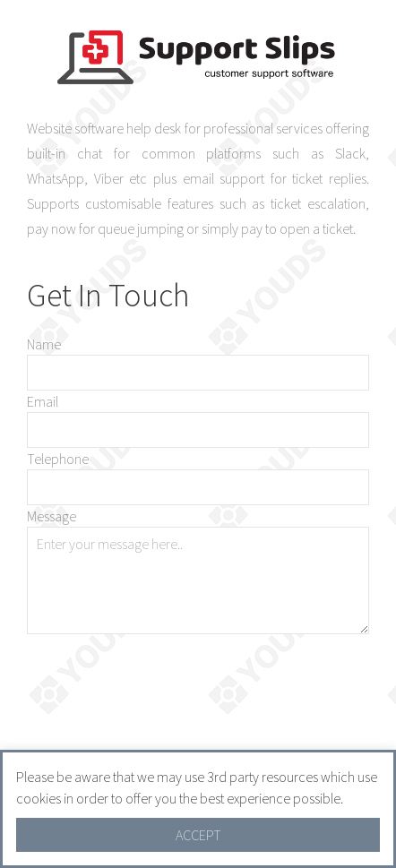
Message (52, 516)
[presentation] (233, 696)
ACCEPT (198, 835)
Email (43, 401)
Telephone (58, 459)
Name (44, 344)
